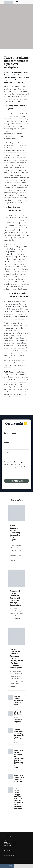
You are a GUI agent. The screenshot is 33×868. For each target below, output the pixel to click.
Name (6, 443)
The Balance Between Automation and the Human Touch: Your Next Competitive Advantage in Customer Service (19, 759)
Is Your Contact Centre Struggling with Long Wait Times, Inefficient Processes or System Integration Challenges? (19, 798)
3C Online (7, 836)
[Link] (16, 534)
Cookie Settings (7, 866)
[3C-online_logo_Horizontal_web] (8, 2)
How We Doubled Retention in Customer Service (18, 700)
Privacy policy (9, 850)
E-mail (6, 452)
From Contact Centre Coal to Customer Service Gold (19, 778)
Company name (10, 433)
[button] (17, 2)
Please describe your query (15, 462)
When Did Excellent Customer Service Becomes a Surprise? (18, 717)
